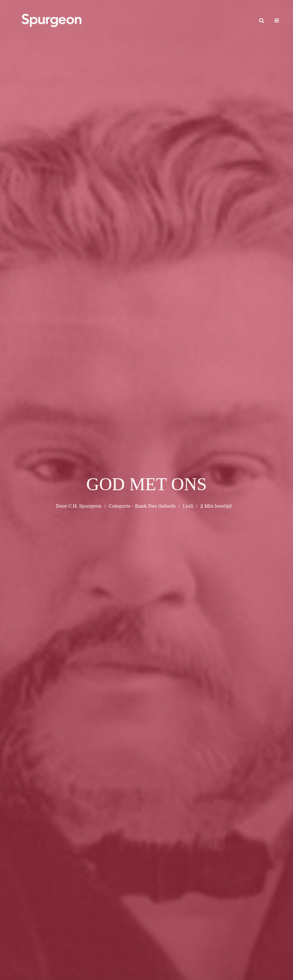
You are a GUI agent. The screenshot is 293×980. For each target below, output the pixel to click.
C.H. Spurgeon (85, 506)
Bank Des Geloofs (155, 506)
